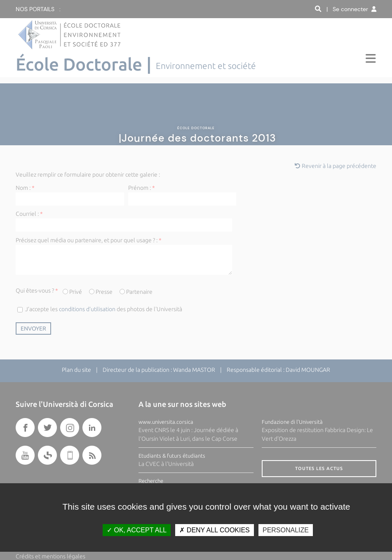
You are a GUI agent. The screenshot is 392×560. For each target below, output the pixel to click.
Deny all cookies (214, 530)
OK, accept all (137, 530)
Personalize (286, 530)
